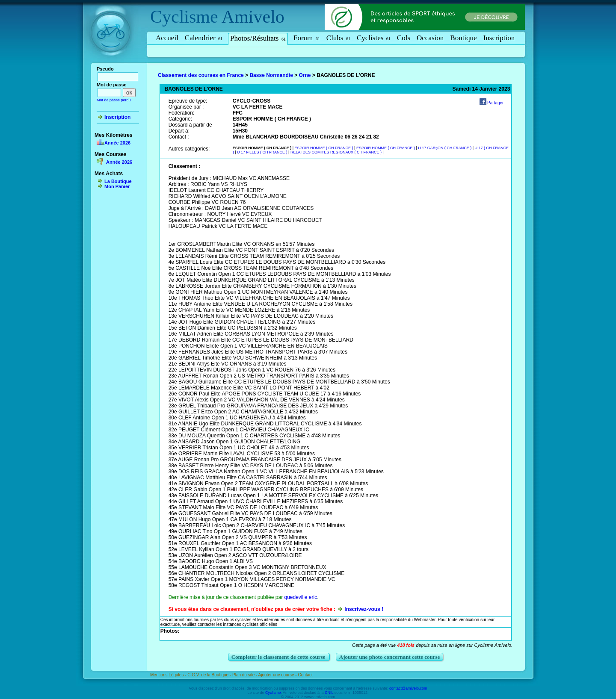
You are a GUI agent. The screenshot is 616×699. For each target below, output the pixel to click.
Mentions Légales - (169, 675)
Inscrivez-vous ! (364, 609)
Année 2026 (117, 143)
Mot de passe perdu (114, 100)
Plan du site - (245, 675)
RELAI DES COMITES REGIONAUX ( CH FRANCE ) (337, 152)
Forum (307, 38)
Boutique (463, 38)
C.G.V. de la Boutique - (210, 675)
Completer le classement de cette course (279, 657)
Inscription (499, 38)
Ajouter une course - (278, 675)
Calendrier (204, 38)
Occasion (430, 38)
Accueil (167, 38)
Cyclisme (184, 17)
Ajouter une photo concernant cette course (390, 657)
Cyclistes (374, 38)
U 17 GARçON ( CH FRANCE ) (445, 148)
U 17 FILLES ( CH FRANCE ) (263, 152)
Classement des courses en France (201, 75)
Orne (305, 75)
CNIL (329, 693)
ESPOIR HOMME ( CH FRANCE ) (325, 148)
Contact (305, 675)
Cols (404, 38)
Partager (495, 103)
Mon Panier (117, 186)
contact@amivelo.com (408, 688)
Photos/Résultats (258, 38)
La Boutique (118, 181)
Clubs (338, 38)
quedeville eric (301, 597)
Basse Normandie (271, 75)
